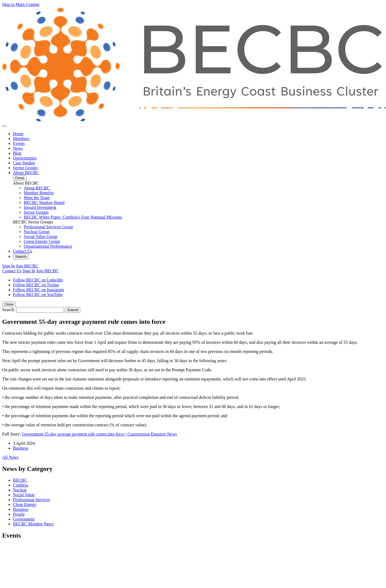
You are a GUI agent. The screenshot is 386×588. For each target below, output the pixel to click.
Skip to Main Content (21, 4)
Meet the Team (37, 198)
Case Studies (24, 163)
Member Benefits (39, 193)
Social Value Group (41, 237)
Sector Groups (25, 168)
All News (10, 457)
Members (21, 139)
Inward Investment (40, 207)
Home (18, 134)
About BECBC (26, 173)
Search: (9, 310)
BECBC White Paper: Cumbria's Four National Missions (73, 217)
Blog (17, 153)
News (18, 148)
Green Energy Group (42, 241)
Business (21, 448)
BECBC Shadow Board (44, 203)
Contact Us (23, 251)
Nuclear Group (37, 232)
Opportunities (25, 158)
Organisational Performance (48, 246)
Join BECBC (27, 266)
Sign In (8, 266)
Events (19, 143)
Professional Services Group (48, 227)
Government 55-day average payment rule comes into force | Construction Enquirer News (99, 434)
